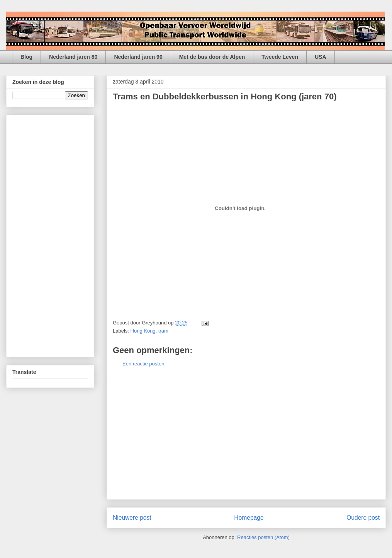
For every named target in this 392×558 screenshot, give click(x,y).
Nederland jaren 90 (138, 57)
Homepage (249, 518)
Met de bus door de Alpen (212, 57)
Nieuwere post (132, 518)
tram (163, 331)
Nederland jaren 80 (73, 57)
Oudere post (363, 518)
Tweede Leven (280, 57)
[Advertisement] (246, 439)
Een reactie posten (143, 364)
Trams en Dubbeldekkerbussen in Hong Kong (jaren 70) (225, 96)
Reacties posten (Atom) (263, 537)
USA (321, 57)
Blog (26, 57)
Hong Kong (143, 331)
